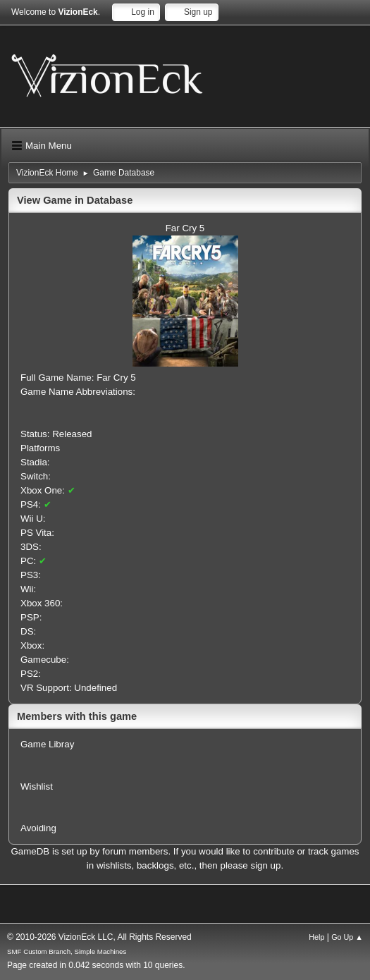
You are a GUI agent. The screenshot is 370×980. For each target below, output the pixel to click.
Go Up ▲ (347, 937)
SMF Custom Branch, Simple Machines (67, 951)
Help (316, 937)
